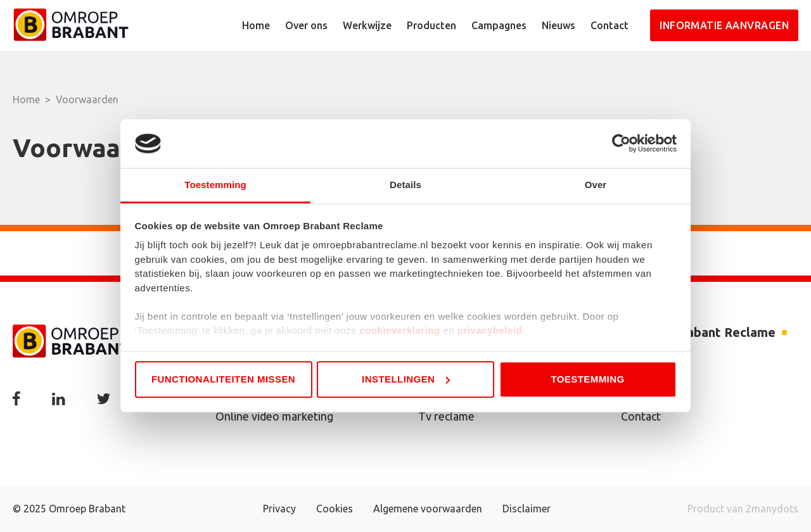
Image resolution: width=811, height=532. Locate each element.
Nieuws (559, 25)
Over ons (306, 25)
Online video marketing (274, 416)
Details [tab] (405, 185)
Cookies (335, 509)
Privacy (279, 509)
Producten (431, 25)
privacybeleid (490, 331)
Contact (610, 25)
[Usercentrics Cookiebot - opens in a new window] (621, 144)
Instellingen (406, 379)
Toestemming (587, 379)
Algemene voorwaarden (428, 509)
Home (256, 25)
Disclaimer (527, 509)
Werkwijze (367, 25)
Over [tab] (596, 185)
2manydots (772, 509)
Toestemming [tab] (215, 185)
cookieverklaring (399, 331)
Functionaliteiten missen (223, 379)
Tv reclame (446, 416)
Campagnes (499, 25)
